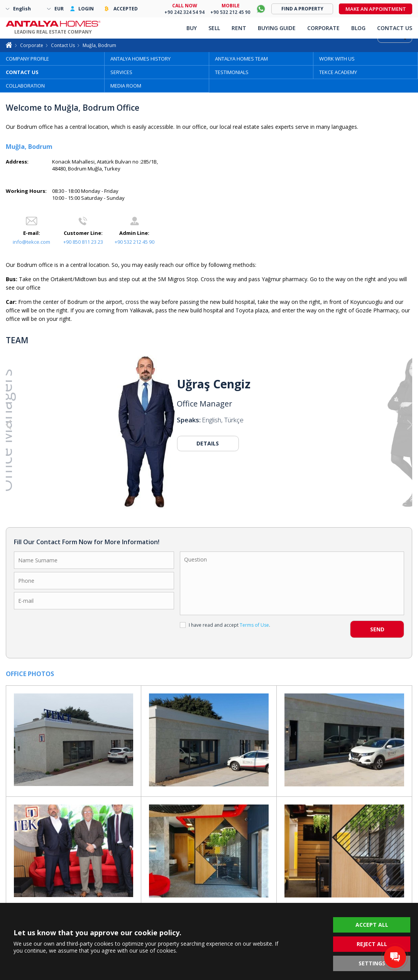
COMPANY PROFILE (27, 59)
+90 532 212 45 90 (135, 242)
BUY (192, 28)
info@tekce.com (31, 242)
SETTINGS (372, 963)
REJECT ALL (372, 944)
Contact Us (63, 45)
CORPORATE (323, 28)
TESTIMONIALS (232, 72)
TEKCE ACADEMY (338, 72)
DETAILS (208, 443)
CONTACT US (22, 72)
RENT (239, 28)
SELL (214, 28)
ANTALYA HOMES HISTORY (140, 59)
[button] (371, 425)
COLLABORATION (25, 86)
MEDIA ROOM (126, 86)
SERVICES (121, 72)
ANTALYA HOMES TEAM (241, 59)
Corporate (32, 45)
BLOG (358, 28)
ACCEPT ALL (372, 925)
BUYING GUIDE (277, 28)
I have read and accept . (225, 625)
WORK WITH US (337, 59)
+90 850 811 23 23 (83, 242)
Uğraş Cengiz (214, 384)
